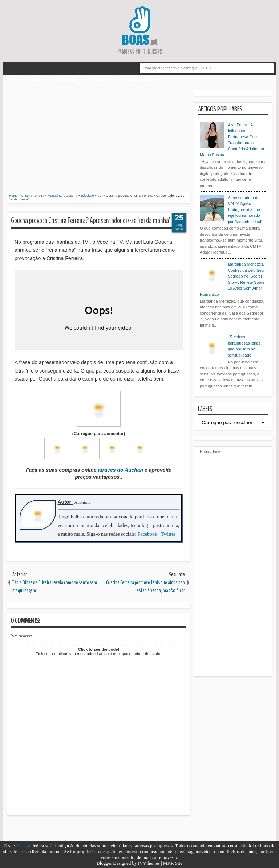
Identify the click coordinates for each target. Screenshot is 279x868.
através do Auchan (120, 470)
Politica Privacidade (139, 80)
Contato (39, 80)
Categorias (67, 80)
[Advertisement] (99, 141)
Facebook (147, 534)
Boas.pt (23, 846)
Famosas (99, 80)
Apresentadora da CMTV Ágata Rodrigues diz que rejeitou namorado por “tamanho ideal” (245, 210)
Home (14, 80)
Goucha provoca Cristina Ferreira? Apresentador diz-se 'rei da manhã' (90, 220)
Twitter (168, 534)
